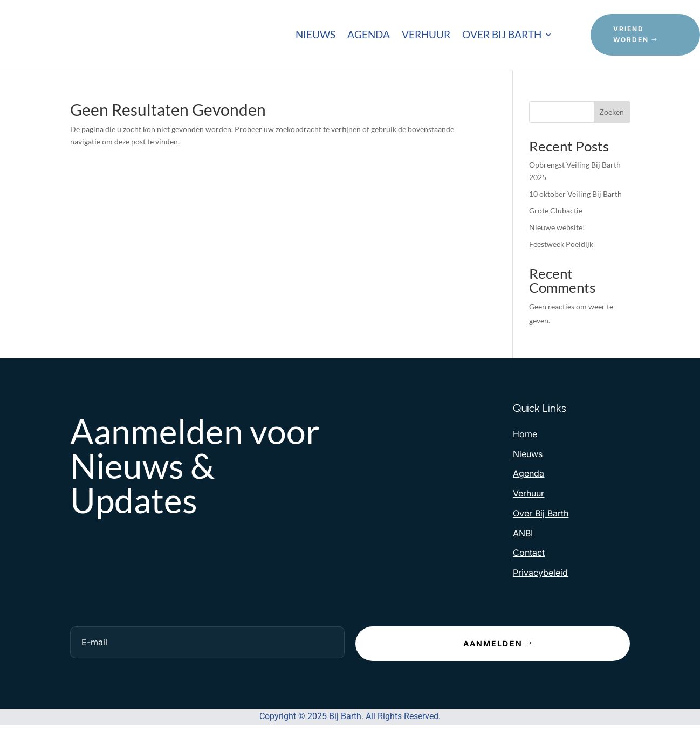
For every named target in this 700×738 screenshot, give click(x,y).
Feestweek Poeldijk (561, 244)
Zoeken (612, 112)
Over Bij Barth (502, 36)
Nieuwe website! (557, 227)
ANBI (523, 533)
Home (525, 434)
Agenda (369, 36)
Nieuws (315, 36)
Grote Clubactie (556, 211)
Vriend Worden (631, 34)
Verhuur (426, 36)
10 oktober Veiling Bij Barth (575, 194)
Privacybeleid (540, 573)
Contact (529, 553)
